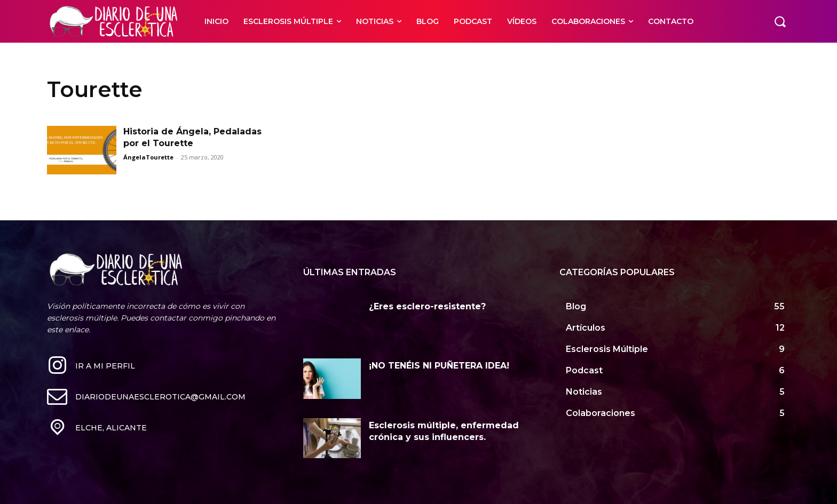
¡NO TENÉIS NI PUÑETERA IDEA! (439, 366)
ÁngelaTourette (148, 157)
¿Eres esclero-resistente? (427, 306)
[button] (780, 21)
